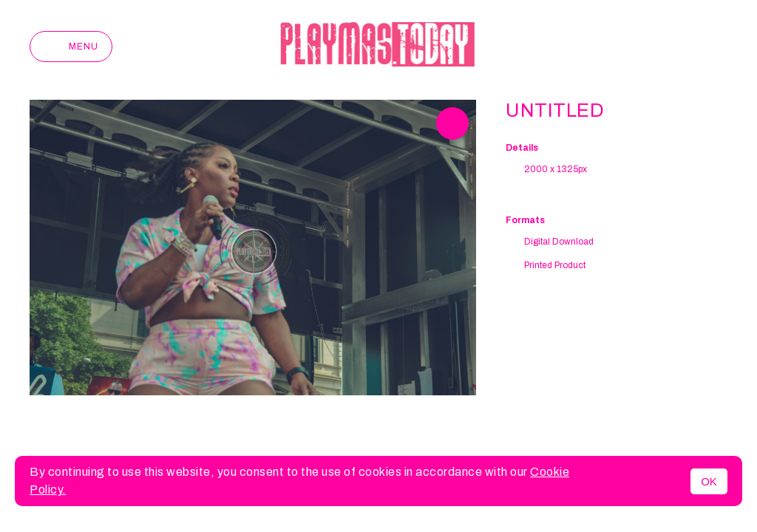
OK (709, 481)
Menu (71, 47)
